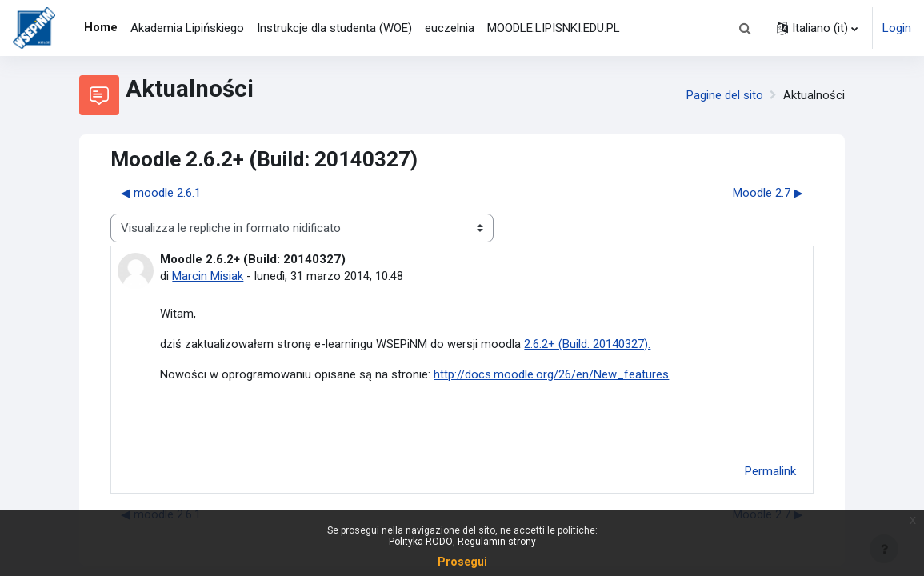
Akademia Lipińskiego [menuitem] (187, 28)
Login (897, 28)
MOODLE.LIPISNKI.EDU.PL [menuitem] (554, 28)
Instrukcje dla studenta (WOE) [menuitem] (334, 28)
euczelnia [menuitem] (450, 28)
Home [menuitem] (101, 27)
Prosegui (462, 562)
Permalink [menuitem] (770, 473)
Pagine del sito (725, 95)
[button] (745, 28)
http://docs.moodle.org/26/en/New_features (551, 375)
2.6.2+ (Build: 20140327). (587, 344)
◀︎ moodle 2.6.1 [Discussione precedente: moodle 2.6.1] (161, 193)
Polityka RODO (421, 542)
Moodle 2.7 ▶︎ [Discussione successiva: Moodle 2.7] (768, 193)
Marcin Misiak (208, 276)
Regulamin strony (497, 542)
